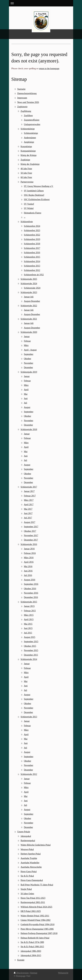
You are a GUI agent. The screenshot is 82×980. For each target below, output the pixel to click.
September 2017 (31, 527)
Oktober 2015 (30, 646)
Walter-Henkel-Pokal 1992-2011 (35, 916)
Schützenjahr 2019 (29, 372)
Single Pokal (26, 889)
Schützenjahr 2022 (29, 306)
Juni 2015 (28, 628)
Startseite (21, 89)
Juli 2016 (28, 575)
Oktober (27, 359)
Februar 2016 (30, 553)
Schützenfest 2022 (32, 235)
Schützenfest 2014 (32, 261)
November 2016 (31, 593)
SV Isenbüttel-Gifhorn (34, 191)
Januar (27, 337)
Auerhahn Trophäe (29, 858)
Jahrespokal (26, 836)
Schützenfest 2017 (32, 248)
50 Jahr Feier (26, 173)
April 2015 (29, 619)
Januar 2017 (29, 491)
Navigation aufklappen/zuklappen (41, 3)
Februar (27, 341)
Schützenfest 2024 (32, 226)
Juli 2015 (28, 633)
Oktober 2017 (30, 531)
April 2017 (29, 505)
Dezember (28, 367)
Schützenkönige (28, 129)
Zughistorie (22, 107)
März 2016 (29, 558)
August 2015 (29, 637)
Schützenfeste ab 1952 (34, 275)
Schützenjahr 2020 (29, 332)
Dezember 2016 (31, 597)
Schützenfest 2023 (32, 230)
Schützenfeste (27, 222)
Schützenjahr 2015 (29, 602)
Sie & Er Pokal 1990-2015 (32, 947)
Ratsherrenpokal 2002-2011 (33, 902)
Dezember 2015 (31, 655)
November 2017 (31, 535)
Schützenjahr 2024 (29, 284)
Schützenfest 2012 (32, 270)
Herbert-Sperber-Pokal (31, 854)
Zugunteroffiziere (32, 120)
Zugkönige (25, 160)
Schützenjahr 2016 (29, 544)
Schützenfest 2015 (32, 257)
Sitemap (34, 973)
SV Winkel (29, 208)
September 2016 (31, 584)
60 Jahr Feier (26, 177)
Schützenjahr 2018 (29, 429)
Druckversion (21, 973)
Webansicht (63, 973)
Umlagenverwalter (32, 124)
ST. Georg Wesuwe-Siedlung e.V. (39, 186)
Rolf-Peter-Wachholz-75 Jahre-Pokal (37, 885)
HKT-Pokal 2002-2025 (31, 911)
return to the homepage (49, 69)
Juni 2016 (28, 571)
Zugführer (28, 116)
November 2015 (31, 650)
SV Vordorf (29, 204)
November (29, 363)
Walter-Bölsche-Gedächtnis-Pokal (36, 845)
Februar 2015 (30, 611)
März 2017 (29, 500)
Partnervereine (27, 182)
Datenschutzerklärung (27, 93)
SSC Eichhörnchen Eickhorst (37, 199)
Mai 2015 (28, 624)
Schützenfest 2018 (32, 244)
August (27, 407)
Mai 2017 (28, 509)
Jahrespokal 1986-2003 (31, 951)
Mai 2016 (28, 566)
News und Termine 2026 (28, 102)
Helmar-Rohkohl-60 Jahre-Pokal (35, 938)
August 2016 (29, 580)
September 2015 (31, 642)
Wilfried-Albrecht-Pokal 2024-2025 (36, 907)
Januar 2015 (29, 606)
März (26, 345)
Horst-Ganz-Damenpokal (32, 880)
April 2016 (29, 562)
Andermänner (30, 138)
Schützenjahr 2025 (29, 279)
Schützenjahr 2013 (29, 717)
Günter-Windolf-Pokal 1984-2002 (36, 920)
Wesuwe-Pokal (27, 849)
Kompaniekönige (28, 151)
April (26, 390)
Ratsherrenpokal (28, 841)
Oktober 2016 (30, 589)
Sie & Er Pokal (27, 876)
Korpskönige (26, 147)
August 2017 (29, 522)
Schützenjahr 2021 (29, 319)
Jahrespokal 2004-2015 (31, 955)
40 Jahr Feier (26, 169)
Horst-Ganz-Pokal (29, 872)
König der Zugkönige (30, 164)
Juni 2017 (28, 513)
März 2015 (29, 615)
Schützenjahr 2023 (29, 292)
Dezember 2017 (31, 540)
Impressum (22, 98)
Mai (26, 394)
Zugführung (26, 111)
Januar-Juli (29, 297)
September (29, 354)
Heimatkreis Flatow (33, 213)
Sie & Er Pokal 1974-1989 (32, 942)
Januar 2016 (29, 549)
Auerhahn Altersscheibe (31, 867)
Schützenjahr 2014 (29, 659)
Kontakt (21, 960)
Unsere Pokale (24, 832)
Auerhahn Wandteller (30, 863)
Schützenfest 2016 (32, 253)
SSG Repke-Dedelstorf (34, 195)
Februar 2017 (30, 496)
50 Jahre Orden (27, 894)
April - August (30, 350)
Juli (25, 403)
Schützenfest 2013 (32, 266)
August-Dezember (32, 301)
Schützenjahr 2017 (29, 487)
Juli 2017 (28, 518)
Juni (26, 398)
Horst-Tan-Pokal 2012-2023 (33, 898)
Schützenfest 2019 (32, 239)
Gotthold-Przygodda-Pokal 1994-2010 (37, 924)
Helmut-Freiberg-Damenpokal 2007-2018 (39, 933)
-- (25, 217)
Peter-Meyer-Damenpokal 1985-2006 (37, 929)
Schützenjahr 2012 (29, 774)
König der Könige (29, 155)
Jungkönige (29, 142)
